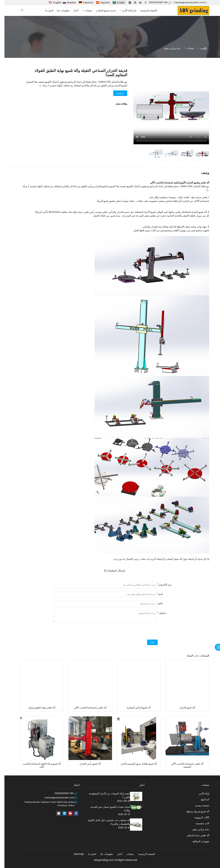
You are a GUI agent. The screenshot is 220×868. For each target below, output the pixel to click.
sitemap (74, 854)
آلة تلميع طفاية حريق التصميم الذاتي (134, 764)
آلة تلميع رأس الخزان (86, 764)
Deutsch (84, 3)
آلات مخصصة (198, 823)
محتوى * (157, 613)
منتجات (84, 10)
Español (101, 3)
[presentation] (148, 631)
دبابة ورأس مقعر (168, 48)
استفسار (116, 93)
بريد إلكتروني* (160, 585)
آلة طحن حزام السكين (193, 835)
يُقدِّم (148, 642)
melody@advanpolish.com (184, 2)
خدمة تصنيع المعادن (101, 10)
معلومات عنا (59, 10)
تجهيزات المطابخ (196, 841)
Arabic (117, 3)
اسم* (156, 594)
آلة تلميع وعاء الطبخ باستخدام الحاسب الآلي (37, 765)
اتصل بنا (45, 10)
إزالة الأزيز (200, 794)
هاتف (155, 603)
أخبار (71, 10)
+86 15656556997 (154, 2)
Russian (67, 3)
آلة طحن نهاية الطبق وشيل (37, 708)
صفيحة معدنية (198, 805)
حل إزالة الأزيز (125, 10)
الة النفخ (201, 800)
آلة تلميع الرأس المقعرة (134, 708)
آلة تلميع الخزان (183, 708)
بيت (197, 48)
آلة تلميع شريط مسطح (193, 811)
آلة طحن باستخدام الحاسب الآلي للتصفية (183, 765)
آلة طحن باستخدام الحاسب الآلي (86, 708)
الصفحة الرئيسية (144, 10)
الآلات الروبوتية (197, 817)
